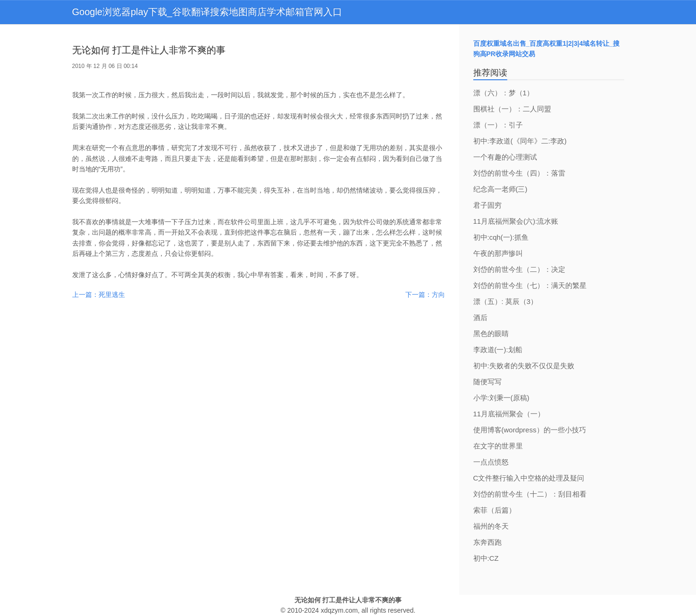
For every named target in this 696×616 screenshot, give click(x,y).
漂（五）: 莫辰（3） (506, 301)
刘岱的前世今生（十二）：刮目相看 (530, 494)
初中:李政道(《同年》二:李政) (520, 141)
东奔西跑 (487, 542)
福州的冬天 (491, 526)
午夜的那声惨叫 (498, 253)
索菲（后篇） (495, 510)
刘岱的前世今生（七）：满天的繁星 (530, 285)
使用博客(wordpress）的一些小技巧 (530, 430)
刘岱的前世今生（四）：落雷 (519, 173)
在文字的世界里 (498, 446)
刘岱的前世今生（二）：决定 (519, 269)
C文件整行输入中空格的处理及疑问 (529, 478)
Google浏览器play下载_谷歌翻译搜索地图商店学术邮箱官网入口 (207, 12)
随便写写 (487, 382)
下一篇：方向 (425, 295)
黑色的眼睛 (491, 333)
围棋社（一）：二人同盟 (512, 109)
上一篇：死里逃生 (99, 295)
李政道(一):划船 (498, 350)
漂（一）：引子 (498, 125)
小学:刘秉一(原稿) (501, 398)
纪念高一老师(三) (500, 189)
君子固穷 (487, 205)
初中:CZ (486, 558)
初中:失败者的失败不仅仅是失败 (524, 366)
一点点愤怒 (491, 462)
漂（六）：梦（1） (503, 93)
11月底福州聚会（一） (509, 414)
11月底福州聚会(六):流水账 (516, 221)
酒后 (480, 317)
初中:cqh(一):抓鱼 (501, 237)
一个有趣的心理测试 (505, 157)
